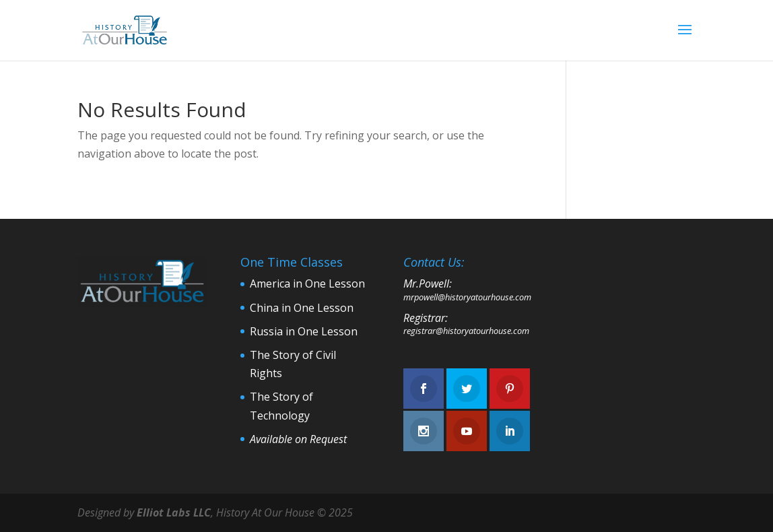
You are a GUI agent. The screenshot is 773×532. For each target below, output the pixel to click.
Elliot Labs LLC (174, 512)
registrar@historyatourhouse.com (466, 331)
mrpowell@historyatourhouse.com (467, 297)
